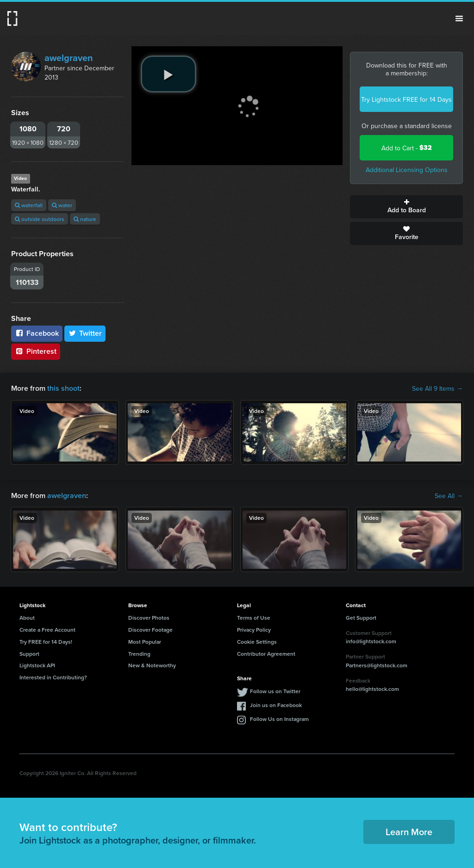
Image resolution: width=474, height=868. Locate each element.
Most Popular (145, 642)
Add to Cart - (407, 148)
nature (85, 219)
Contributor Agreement (266, 654)
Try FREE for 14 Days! (46, 642)
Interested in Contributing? (53, 677)
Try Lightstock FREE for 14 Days (406, 99)
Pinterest (36, 351)
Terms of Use (254, 618)
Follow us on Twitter (275, 691)
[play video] (168, 74)
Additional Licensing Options (407, 170)
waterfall (29, 205)
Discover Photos (149, 618)
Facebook (37, 333)
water (62, 205)
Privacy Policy (254, 630)
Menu (459, 18)
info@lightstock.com (371, 641)
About (27, 618)
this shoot (63, 388)
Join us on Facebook (276, 705)
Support (29, 654)
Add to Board (406, 207)
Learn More (409, 832)
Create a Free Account (47, 630)
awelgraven (69, 58)
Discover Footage (150, 630)
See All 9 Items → (437, 388)
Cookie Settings (257, 642)
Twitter (85, 333)
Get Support (361, 618)
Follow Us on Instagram (279, 719)
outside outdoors (40, 219)
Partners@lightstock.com (377, 665)
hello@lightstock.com (372, 689)
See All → (449, 496)
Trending (139, 654)
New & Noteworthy (152, 665)
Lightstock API (37, 665)
